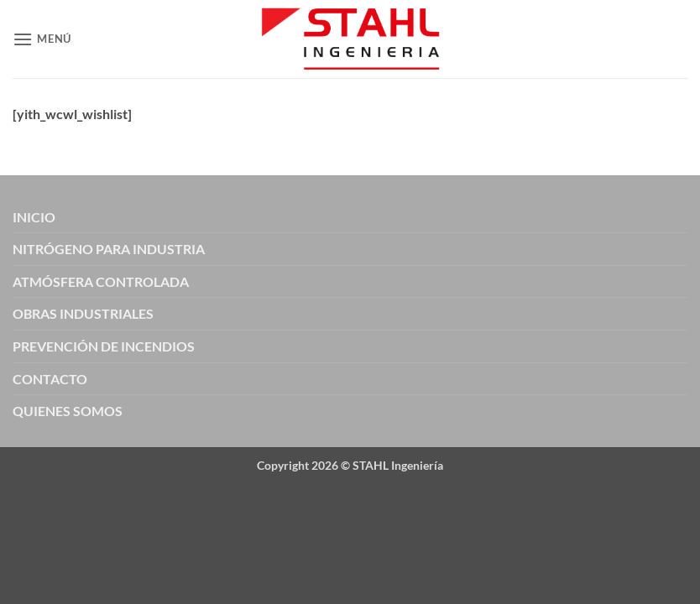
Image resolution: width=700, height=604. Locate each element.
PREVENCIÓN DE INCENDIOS (104, 346)
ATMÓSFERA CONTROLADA (101, 281)
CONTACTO (50, 379)
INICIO (34, 217)
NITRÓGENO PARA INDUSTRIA (109, 249)
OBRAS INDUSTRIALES (83, 313)
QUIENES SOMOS (68, 411)
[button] (42, 39)
